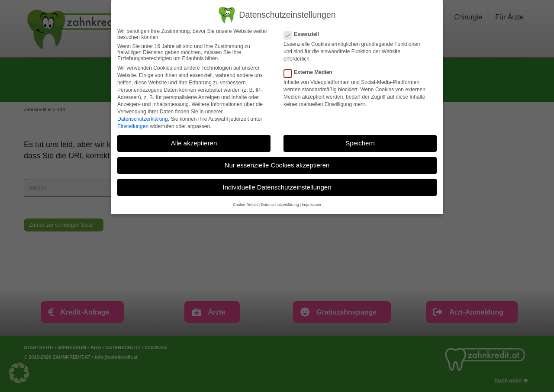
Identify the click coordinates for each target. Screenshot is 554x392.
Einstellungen (133, 126)
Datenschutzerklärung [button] (280, 205)
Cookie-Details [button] (246, 205)
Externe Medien (311, 72)
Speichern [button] (360, 143)
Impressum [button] (311, 205)
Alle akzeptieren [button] (194, 143)
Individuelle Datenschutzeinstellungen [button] (277, 187)
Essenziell (304, 34)
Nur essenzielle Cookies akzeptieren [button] (277, 165)
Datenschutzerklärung (143, 119)
